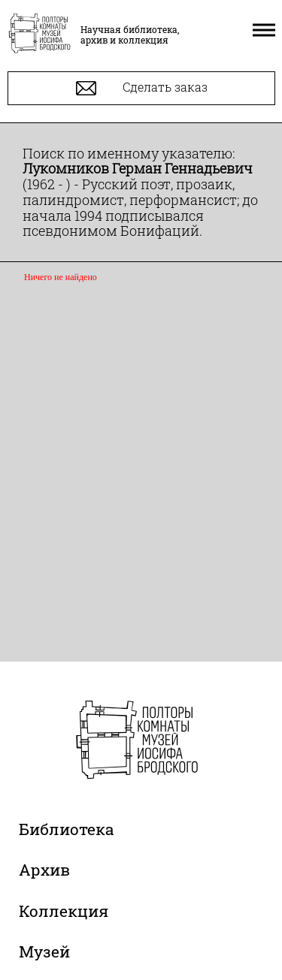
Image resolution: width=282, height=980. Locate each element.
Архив (44, 870)
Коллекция (64, 911)
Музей (44, 951)
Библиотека (67, 829)
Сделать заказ (142, 88)
